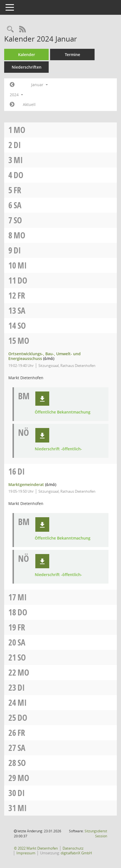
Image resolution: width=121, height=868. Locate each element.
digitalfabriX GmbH (76, 853)
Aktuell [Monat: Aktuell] (29, 104)
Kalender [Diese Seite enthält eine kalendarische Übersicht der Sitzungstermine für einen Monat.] (27, 55)
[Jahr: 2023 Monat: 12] (12, 85)
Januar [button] (39, 85)
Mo (19, 130)
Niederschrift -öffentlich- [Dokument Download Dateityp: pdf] (58, 449)
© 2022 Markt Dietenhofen (36, 848)
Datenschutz (73, 848)
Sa (18, 205)
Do (18, 175)
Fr (17, 190)
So (18, 220)
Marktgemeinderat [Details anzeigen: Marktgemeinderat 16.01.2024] (26, 484)
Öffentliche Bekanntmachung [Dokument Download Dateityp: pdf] (63, 412)
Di (17, 145)
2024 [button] (16, 95)
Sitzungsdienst (96, 834)
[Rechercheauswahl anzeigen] (10, 29)
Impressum (26, 853)
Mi (18, 160)
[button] (42, 399)
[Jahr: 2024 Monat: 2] (12, 105)
